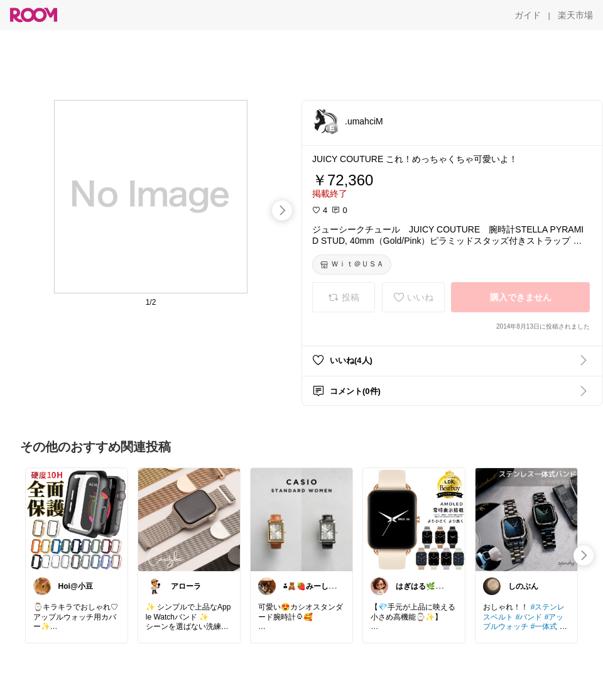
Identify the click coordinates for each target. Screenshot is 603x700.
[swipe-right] (282, 211)
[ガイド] (528, 15)
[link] (77, 519)
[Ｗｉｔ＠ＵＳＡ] (352, 265)
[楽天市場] (575, 15)
